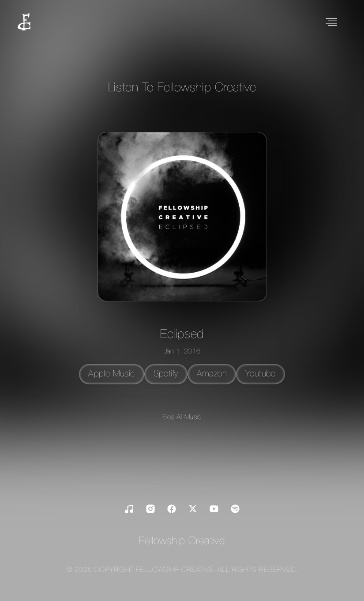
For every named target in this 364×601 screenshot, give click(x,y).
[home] (24, 23)
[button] (331, 23)
